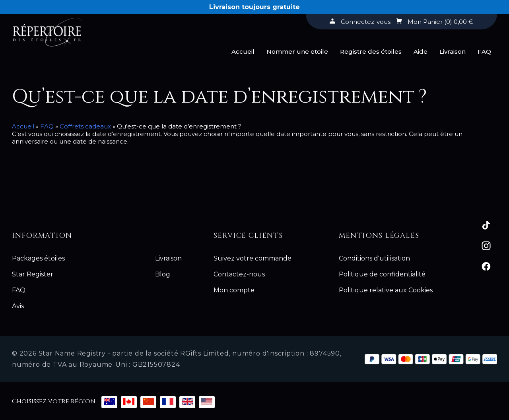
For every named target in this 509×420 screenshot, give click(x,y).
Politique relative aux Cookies (386, 290)
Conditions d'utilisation (374, 258)
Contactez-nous (239, 274)
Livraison (453, 52)
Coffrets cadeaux (85, 126)
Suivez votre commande (253, 258)
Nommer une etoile (297, 52)
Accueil (243, 52)
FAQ (484, 52)
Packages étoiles (38, 258)
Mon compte (234, 290)
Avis (18, 306)
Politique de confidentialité (382, 274)
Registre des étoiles (371, 52)
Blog (163, 274)
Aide (421, 52)
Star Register (33, 274)
